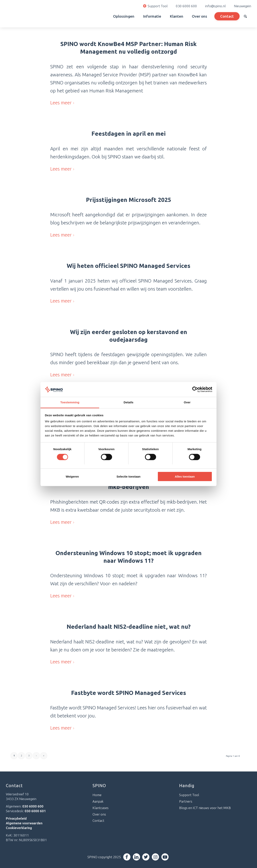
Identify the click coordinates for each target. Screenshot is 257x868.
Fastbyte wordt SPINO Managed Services (129, 693)
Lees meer (63, 103)
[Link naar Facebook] (128, 857)
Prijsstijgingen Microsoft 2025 (129, 200)
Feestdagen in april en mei (129, 134)
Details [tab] (128, 402)
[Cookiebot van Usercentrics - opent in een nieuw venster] (195, 389)
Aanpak (98, 801)
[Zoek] (245, 16)
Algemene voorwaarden (24, 823)
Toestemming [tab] (70, 402)
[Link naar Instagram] (156, 857)
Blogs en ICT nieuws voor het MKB (205, 808)
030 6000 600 (186, 6)
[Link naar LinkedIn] (137, 857)
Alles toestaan (185, 476)
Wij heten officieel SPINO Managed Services (128, 266)
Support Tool (189, 795)
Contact (98, 821)
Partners (186, 801)
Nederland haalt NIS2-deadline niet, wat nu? (129, 627)
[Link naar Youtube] (166, 857)
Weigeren (72, 476)
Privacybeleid (16, 818)
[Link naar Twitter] (147, 857)
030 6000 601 (35, 811)
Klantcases (101, 808)
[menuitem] (104, 16)
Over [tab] (187, 402)
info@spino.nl (215, 6)
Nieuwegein (243, 6)
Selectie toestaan (129, 476)
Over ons (99, 814)
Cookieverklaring (19, 828)
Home (97, 795)
